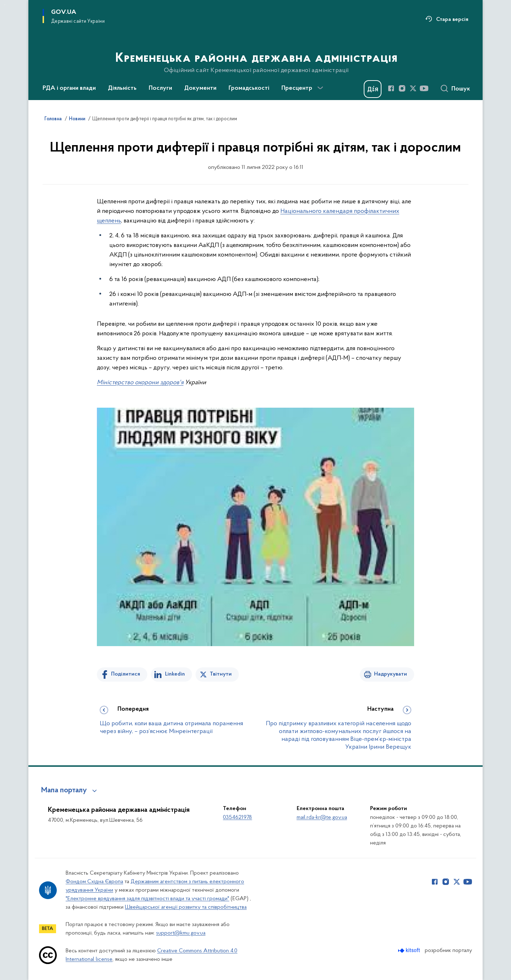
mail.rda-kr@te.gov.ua (322, 817)
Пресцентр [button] (297, 88)
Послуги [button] (160, 88)
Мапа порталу (64, 791)
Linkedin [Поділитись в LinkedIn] (175, 674)
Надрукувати (391, 674)
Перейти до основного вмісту (5, 5)
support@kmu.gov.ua (181, 933)
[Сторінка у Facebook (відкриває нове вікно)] (391, 88)
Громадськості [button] (249, 88)
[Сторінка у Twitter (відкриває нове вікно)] (413, 88)
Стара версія (452, 20)
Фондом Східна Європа (94, 882)
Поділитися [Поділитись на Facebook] (126, 674)
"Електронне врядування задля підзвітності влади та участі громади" (147, 899)
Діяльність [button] (122, 88)
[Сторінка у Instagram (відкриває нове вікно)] (402, 88)
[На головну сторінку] (256, 49)
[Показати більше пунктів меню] (320, 88)
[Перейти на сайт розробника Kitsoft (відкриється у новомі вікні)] (410, 950)
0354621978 (237, 817)
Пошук (461, 89)
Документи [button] (200, 88)
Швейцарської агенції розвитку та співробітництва (186, 907)
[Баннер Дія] (373, 89)
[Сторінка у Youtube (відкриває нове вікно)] (424, 88)
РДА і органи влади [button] (69, 88)
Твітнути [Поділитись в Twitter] (221, 674)
